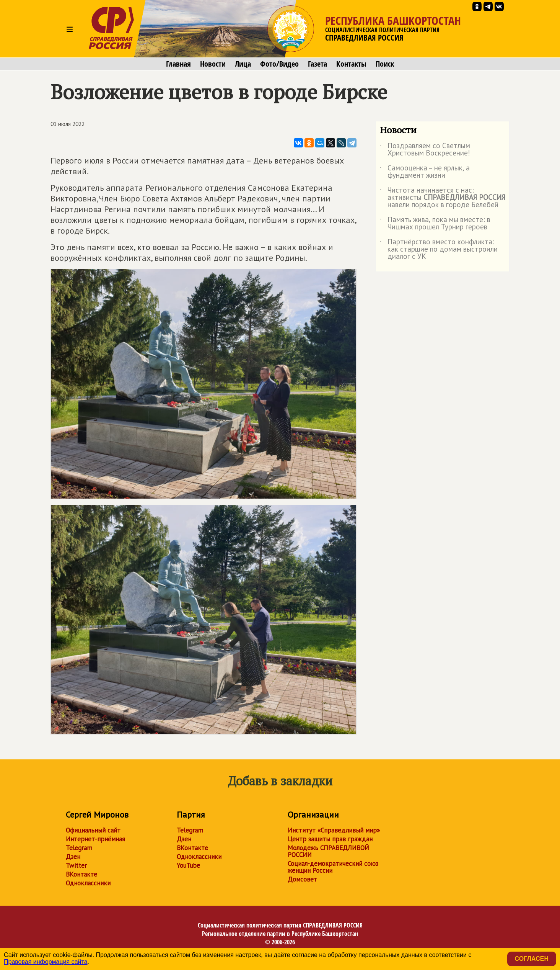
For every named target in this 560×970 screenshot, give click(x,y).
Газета (317, 64)
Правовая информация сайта (46, 962)
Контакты (351, 64)
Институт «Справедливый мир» (334, 830)
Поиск (385, 64)
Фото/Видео (279, 64)
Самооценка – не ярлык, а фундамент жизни (425, 172)
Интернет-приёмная (95, 839)
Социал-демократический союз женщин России (333, 867)
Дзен (73, 857)
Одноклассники (88, 883)
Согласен (532, 959)
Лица (243, 64)
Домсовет (302, 879)
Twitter (76, 865)
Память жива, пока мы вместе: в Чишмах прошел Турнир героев (435, 224)
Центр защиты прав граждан (330, 839)
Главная (178, 64)
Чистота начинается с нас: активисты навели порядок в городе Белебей (443, 198)
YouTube (188, 865)
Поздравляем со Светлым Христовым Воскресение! (425, 150)
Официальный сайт (93, 830)
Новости (213, 64)
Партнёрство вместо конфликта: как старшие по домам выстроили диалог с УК (439, 249)
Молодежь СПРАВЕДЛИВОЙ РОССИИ (328, 851)
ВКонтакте (81, 874)
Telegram (79, 848)
